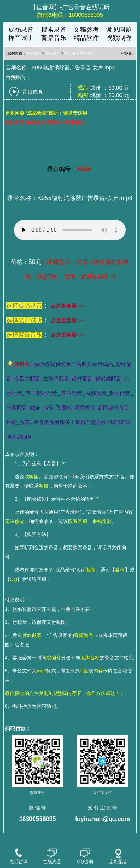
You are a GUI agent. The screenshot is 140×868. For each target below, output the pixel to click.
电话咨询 (19, 857)
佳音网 (22, 364)
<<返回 (127, 53)
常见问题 (119, 30)
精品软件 (86, 38)
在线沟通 (52, 857)
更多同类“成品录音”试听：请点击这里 (46, 113)
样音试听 (21, 38)
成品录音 (21, 30)
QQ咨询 (85, 857)
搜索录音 (54, 30)
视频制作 (119, 38)
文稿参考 (86, 30)
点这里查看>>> (68, 306)
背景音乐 (54, 38)
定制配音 (118, 857)
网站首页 (34, 53)
